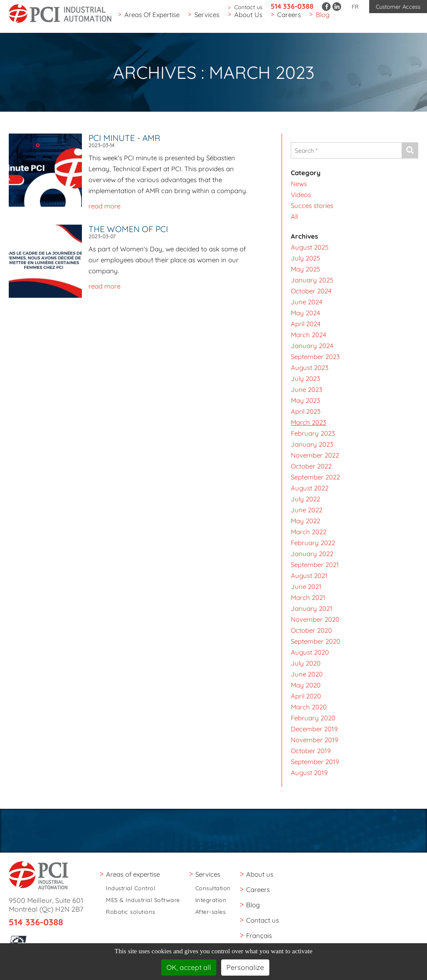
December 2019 (314, 729)
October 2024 (311, 291)
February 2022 (313, 543)
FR (355, 7)
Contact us (248, 7)
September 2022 (315, 477)
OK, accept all (189, 967)
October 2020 (311, 630)
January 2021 (312, 608)
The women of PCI (128, 229)
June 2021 (306, 587)
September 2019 (315, 762)
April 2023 (306, 411)
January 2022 (312, 554)
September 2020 (316, 641)
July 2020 (306, 663)
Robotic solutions (131, 912)
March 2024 (309, 335)
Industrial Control (131, 888)
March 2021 (308, 598)
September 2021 (315, 565)
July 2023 (305, 379)
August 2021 (309, 576)
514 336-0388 (292, 6)
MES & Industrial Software (143, 900)
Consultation (213, 888)
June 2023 (307, 390)
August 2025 (310, 247)
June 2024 (307, 302)
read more (104, 206)
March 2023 (309, 422)
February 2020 (313, 718)
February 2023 (313, 433)
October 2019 (311, 751)
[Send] (410, 150)
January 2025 (312, 280)
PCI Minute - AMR (124, 138)
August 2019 (309, 773)
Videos (301, 195)
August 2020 (310, 652)
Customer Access (398, 7)
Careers (289, 19)
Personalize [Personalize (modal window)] (245, 967)
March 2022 (309, 532)
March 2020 (309, 707)
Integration (211, 900)
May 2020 (306, 685)
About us (248, 19)
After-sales (211, 912)
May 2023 (305, 400)
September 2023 (315, 357)
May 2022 (305, 521)
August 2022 (310, 488)
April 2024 (306, 324)
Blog (323, 19)
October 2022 (311, 466)
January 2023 (312, 444)
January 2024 (312, 346)
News (299, 184)
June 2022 (307, 510)
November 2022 (315, 455)
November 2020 (315, 619)
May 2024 (305, 313)
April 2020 (306, 696)
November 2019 (314, 740)
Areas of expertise (152, 19)
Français (259, 936)
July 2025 (305, 258)
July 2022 (305, 499)
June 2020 (307, 674)
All (294, 217)
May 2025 (305, 269)
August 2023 (310, 368)
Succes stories (312, 206)
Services (207, 19)
